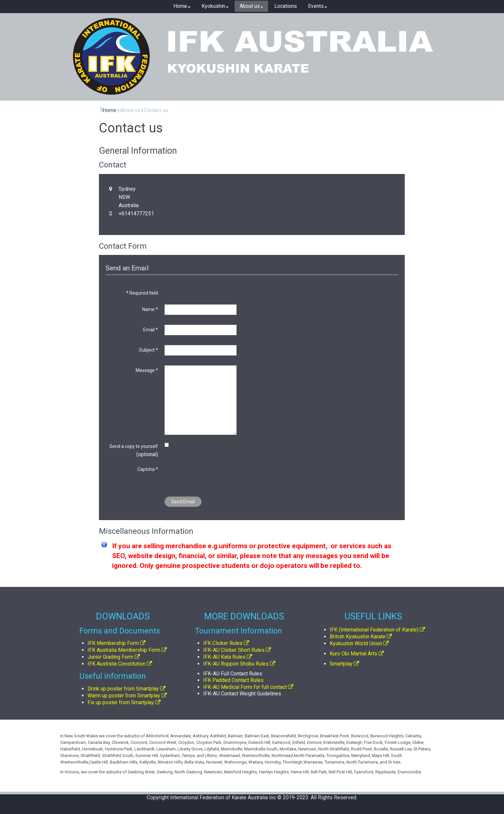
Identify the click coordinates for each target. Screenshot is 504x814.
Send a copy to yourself (134, 446)
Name (150, 309)
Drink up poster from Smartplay (123, 689)
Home (182, 6)
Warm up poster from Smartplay (124, 696)
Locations (286, 6)
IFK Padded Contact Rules (233, 680)
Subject (148, 350)
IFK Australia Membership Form (124, 650)
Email (151, 330)
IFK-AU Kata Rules (224, 657)
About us (251, 6)
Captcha (148, 469)
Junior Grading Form (110, 657)
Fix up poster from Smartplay (121, 702)
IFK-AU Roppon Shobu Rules (236, 664)
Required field (142, 293)
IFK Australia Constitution (116, 664)
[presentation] (214, 477)
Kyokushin (215, 6)
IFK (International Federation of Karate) (374, 630)
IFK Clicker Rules (223, 643)
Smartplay (341, 664)
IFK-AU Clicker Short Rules (234, 650)
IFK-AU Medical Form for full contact (245, 687)
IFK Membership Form (113, 643)
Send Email (183, 502)
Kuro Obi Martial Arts (353, 654)
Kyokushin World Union (356, 643)
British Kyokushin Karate (358, 637)
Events (318, 6)
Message (147, 370)
